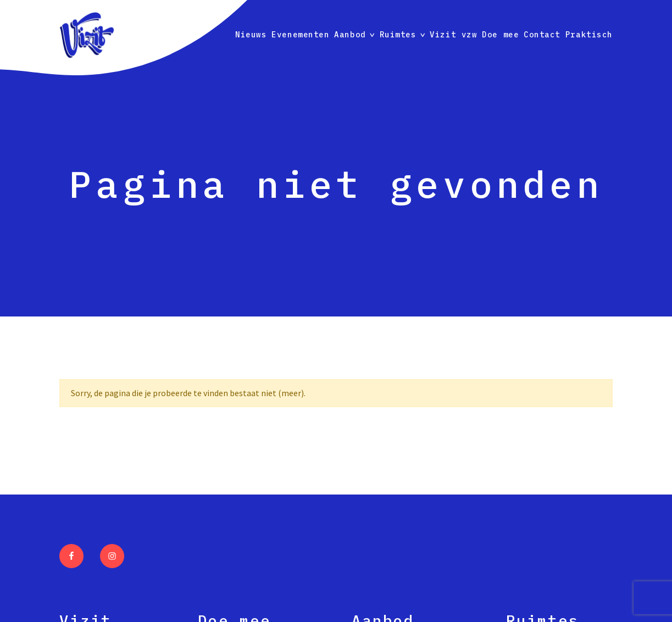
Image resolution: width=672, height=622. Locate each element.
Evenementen (300, 35)
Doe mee (500, 35)
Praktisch (589, 35)
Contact (542, 35)
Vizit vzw (453, 35)
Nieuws (251, 35)
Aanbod (350, 35)
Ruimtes (398, 35)
